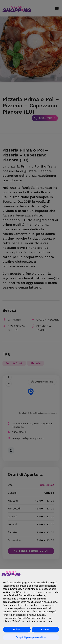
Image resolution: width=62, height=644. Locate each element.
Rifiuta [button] (17, 629)
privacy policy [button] (15, 589)
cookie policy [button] (51, 602)
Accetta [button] (45, 629)
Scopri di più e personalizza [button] (31, 637)
